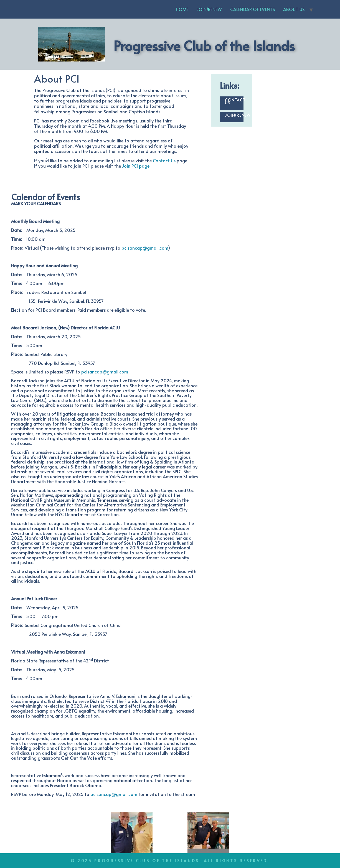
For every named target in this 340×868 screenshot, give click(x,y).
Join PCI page (136, 166)
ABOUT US (294, 9)
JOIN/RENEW (209, 9)
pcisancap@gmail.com (145, 248)
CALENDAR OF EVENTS (253, 9)
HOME (182, 9)
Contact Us (164, 160)
